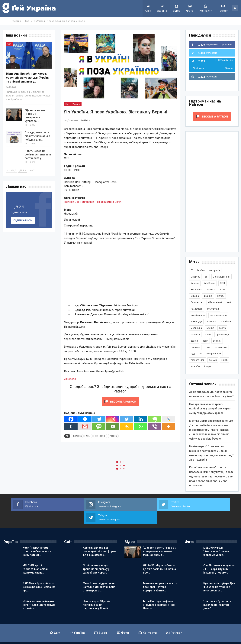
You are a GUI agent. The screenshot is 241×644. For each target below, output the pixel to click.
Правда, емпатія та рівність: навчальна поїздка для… (37, 136)
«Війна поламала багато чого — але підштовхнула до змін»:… (39, 592)
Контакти (206, 8)
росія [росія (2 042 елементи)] (205, 341)
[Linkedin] (141, 419)
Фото (190, 8)
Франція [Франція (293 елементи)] (208, 296)
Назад (12, 170)
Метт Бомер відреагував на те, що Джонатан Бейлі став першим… (100, 574)
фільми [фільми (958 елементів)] (213, 360)
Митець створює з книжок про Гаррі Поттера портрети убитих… (160, 574)
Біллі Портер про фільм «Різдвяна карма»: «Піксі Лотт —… (159, 592)
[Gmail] (85, 426)
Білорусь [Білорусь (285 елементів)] (195, 277)
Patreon (223, 8)
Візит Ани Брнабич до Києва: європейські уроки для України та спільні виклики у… (28, 78)
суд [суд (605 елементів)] (193, 354)
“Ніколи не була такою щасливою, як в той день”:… (218, 592)
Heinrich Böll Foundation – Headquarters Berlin (93, 202)
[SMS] (99, 426)
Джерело (70, 379)
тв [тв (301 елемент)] (201, 354)
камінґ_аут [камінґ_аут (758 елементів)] (196, 322)
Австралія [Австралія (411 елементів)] (215, 270)
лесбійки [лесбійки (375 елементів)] (226, 322)
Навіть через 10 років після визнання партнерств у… (38, 154)
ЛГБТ (88, 436)
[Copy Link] (127, 426)
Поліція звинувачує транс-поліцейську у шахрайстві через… (96, 556)
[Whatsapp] (141, 426)
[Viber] (155, 426)
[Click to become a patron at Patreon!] (120, 402)
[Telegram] (99, 419)
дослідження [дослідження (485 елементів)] (198, 315)
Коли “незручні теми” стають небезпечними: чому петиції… (37, 538)
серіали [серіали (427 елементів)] (217, 341)
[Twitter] (127, 419)
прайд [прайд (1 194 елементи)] (208, 334)
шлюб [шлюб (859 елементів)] (224, 360)
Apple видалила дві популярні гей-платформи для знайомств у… (100, 538)
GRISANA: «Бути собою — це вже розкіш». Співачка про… (39, 574)
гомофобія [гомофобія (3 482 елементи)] (213, 309)
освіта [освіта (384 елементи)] (222, 328)
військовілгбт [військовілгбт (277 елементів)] (215, 302)
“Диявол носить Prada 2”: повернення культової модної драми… (159, 538)
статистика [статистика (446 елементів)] (221, 347)
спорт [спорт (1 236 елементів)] (208, 347)
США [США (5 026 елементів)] (223, 290)
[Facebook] (71, 419)
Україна (162, 8)
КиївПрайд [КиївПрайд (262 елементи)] (209, 283)
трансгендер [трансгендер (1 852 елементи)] (198, 360)
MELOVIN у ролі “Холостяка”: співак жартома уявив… (35, 556)
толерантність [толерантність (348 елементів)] (214, 354)
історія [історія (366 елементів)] (208, 366)
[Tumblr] (71, 426)
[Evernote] (155, 419)
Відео (177, 8)
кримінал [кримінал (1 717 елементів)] (212, 322)
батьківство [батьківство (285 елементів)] (197, 302)
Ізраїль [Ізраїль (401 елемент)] (201, 270)
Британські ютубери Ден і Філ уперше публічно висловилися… (220, 574)
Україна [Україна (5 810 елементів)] (195, 296)
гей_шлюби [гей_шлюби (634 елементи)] (197, 309)
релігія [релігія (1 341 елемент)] (194, 341)
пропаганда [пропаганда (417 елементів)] (222, 334)
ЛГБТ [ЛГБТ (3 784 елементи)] (223, 283)
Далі (23, 170)
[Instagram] (113, 419)
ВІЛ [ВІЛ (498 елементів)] (206, 277)
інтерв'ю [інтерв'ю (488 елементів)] (195, 366)
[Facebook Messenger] (85, 419)
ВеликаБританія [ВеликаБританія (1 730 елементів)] (222, 277)
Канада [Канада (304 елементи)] (195, 283)
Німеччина (100, 436)
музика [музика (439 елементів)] (210, 328)
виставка (77, 436)
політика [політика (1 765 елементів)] (195, 334)
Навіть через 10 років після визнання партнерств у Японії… (97, 592)
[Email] (113, 426)
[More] (169, 426)
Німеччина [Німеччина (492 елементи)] (197, 290)
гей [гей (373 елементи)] (229, 302)
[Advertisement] (121, 275)
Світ (148, 8)
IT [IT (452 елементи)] (192, 270)
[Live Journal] (169, 419)
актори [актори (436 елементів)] (221, 296)
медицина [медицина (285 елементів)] (196, 328)
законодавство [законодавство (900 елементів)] (218, 315)
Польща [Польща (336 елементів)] (211, 290)
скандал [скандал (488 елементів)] (195, 347)
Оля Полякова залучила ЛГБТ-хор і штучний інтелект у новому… (219, 556)
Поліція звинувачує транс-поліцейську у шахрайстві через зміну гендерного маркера (210, 409)
